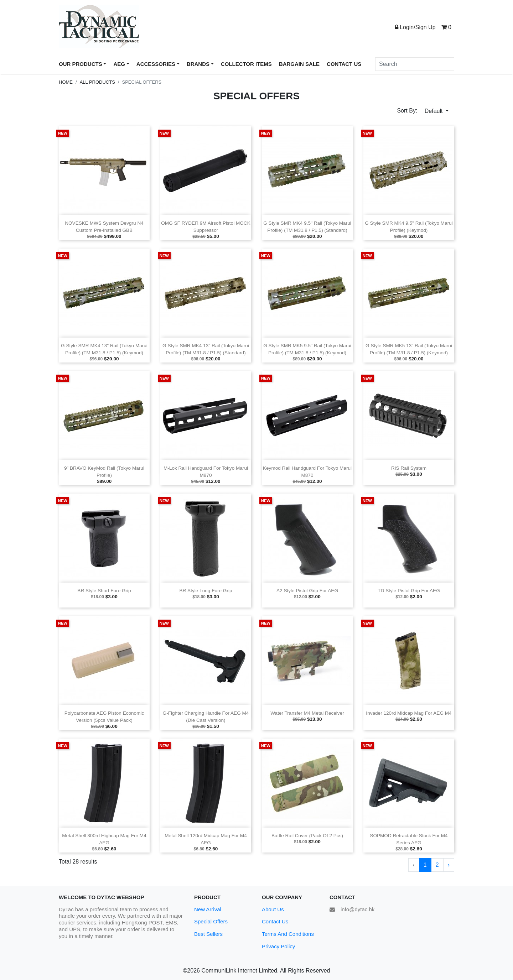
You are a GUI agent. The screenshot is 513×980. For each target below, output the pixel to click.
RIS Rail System (409, 468)
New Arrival (208, 909)
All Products (97, 82)
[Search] (415, 64)
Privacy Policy (278, 946)
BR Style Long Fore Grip (206, 591)
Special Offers (211, 921)
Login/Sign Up (415, 27)
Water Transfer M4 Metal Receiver (307, 713)
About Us (273, 909)
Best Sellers (208, 934)
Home (66, 82)
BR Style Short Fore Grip (104, 591)
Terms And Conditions (288, 934)
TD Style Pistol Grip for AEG (409, 591)
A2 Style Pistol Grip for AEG (307, 591)
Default (434, 111)
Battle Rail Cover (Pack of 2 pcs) (307, 836)
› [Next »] (449, 865)
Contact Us (275, 921)
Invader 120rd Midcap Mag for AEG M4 (409, 713)
